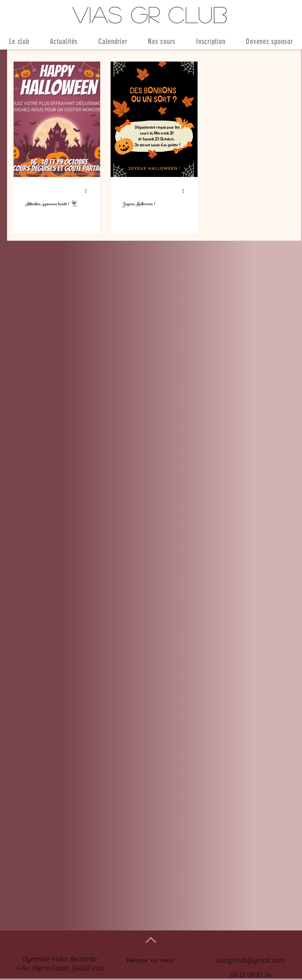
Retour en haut (151, 960)
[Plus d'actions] (88, 191)
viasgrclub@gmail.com (250, 960)
